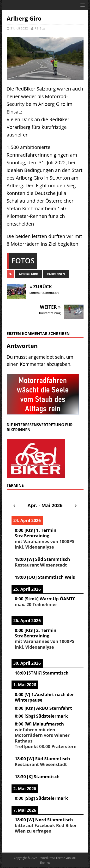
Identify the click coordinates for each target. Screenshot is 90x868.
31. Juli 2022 (19, 28)
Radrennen (56, 274)
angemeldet (41, 357)
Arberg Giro (29, 274)
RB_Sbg (40, 28)
